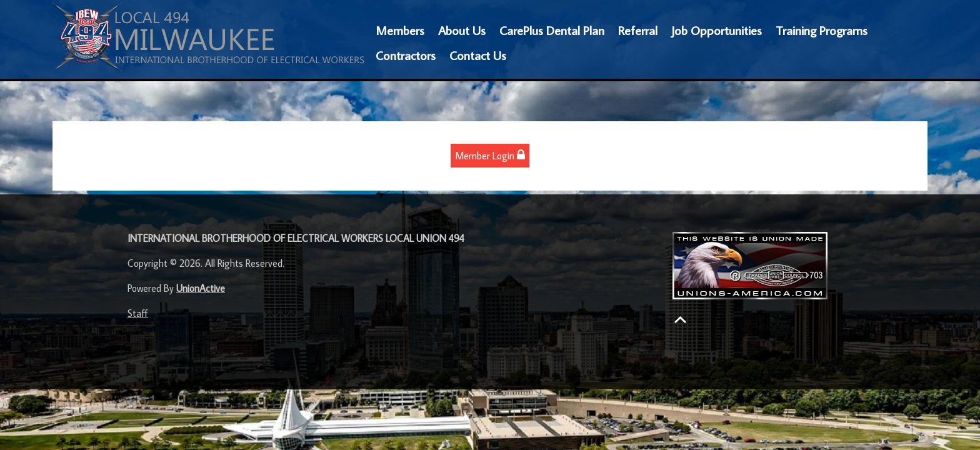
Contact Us (478, 55)
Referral (638, 30)
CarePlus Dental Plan (552, 30)
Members (400, 30)
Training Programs (822, 30)
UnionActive (201, 288)
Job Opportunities (717, 30)
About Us (462, 30)
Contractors (406, 55)
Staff (138, 313)
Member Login (490, 155)
